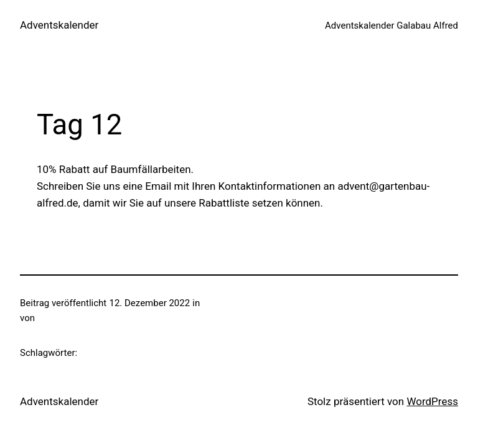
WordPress (432, 401)
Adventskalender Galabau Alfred (391, 26)
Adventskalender (59, 25)
